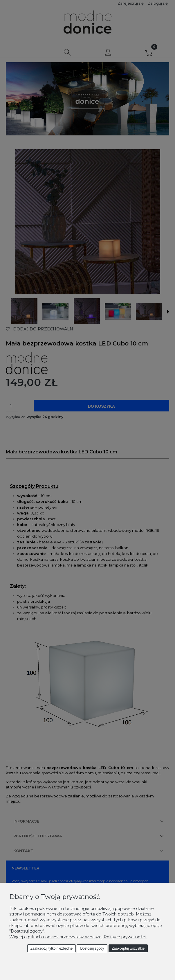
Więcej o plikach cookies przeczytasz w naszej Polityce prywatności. (78, 937)
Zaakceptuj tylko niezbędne (52, 948)
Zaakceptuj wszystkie (128, 948)
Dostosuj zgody (92, 948)
